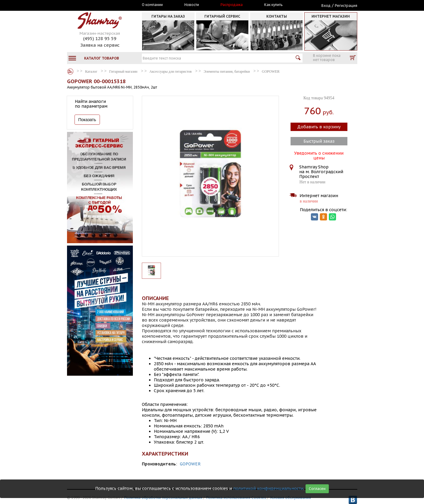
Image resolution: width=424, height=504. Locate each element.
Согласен (317, 489)
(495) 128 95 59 (100, 38)
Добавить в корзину (319, 127)
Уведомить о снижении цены (319, 155)
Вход (326, 6)
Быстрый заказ (319, 141)
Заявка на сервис (100, 45)
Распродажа (232, 5)
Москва (95, 5)
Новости (192, 5)
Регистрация (346, 6)
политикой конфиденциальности (268, 488)
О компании (152, 5)
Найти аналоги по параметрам (91, 104)
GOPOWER (190, 464)
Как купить (273, 5)
